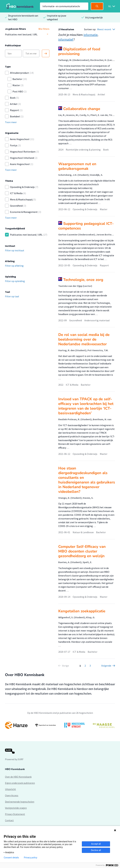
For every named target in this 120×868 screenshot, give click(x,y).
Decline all (96, 850)
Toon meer (11, 122)
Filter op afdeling (14, 266)
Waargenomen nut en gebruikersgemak (77, 166)
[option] (60, 725)
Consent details (11, 858)
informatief (66, 39)
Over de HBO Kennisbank (18, 777)
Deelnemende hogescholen (20, 802)
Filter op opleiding (15, 281)
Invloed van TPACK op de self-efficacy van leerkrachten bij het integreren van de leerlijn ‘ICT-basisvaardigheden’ (86, 406)
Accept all (96, 844)
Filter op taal (12, 296)
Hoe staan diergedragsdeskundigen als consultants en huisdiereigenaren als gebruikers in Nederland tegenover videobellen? (87, 480)
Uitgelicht (10, 789)
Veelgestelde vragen (16, 808)
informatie (91, 35)
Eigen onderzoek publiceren (20, 783)
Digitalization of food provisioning (79, 51)
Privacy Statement (15, 814)
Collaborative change (82, 109)
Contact (9, 820)
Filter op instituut (15, 250)
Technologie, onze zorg (83, 280)
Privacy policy (31, 858)
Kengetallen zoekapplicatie (82, 611)
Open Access (12, 795)
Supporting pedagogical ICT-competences (86, 226)
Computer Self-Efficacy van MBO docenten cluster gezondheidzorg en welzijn (82, 551)
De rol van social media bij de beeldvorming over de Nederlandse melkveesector (84, 339)
